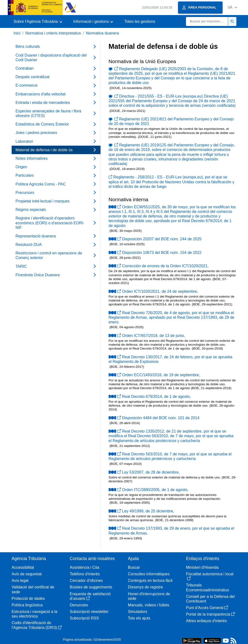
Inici (17, 33)
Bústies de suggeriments (91, 587)
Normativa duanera (102, 33)
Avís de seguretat (27, 574)
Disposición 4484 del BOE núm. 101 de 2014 (154, 418)
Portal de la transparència (210, 614)
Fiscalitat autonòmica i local (210, 576)
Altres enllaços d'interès (206, 621)
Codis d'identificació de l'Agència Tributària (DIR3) (37, 625)
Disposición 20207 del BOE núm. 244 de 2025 (155, 239)
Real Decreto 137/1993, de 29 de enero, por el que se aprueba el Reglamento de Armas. (171, 531)
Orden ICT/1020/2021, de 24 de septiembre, (153, 291)
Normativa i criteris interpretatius (53, 33)
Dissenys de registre (145, 587)
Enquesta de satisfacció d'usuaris (90, 596)
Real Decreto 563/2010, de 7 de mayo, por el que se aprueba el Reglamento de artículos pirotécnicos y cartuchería (170, 456)
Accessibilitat (23, 567)
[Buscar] (207, 21)
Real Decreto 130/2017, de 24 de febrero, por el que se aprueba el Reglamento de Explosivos (170, 359)
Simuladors (138, 612)
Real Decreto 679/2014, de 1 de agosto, (150, 397)
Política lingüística (27, 605)
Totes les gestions (140, 21)
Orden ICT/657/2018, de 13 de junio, (147, 336)
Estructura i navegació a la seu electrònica (35, 614)
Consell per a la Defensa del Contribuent (210, 599)
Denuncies (79, 605)
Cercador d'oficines (86, 581)
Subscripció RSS (84, 618)
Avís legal (20, 581)
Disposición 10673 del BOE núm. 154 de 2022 (155, 253)
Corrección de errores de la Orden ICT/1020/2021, (159, 266)
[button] (232, 7)
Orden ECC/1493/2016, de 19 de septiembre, (154, 375)
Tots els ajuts (139, 618)
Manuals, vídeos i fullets (149, 605)
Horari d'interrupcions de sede (149, 596)
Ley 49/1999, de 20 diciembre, (141, 511)
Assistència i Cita (85, 567)
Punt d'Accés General (207, 608)
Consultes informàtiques (149, 574)
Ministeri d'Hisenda (202, 567)
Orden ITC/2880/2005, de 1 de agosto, (148, 490)
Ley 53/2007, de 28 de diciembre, (144, 472)
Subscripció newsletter (89, 612)
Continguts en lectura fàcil (150, 581)
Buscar (134, 567)
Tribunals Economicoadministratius (208, 587)
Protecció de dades (28, 598)
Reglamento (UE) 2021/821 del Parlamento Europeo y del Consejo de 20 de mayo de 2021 (171, 121)
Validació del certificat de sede (33, 589)
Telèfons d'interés (85, 574)
